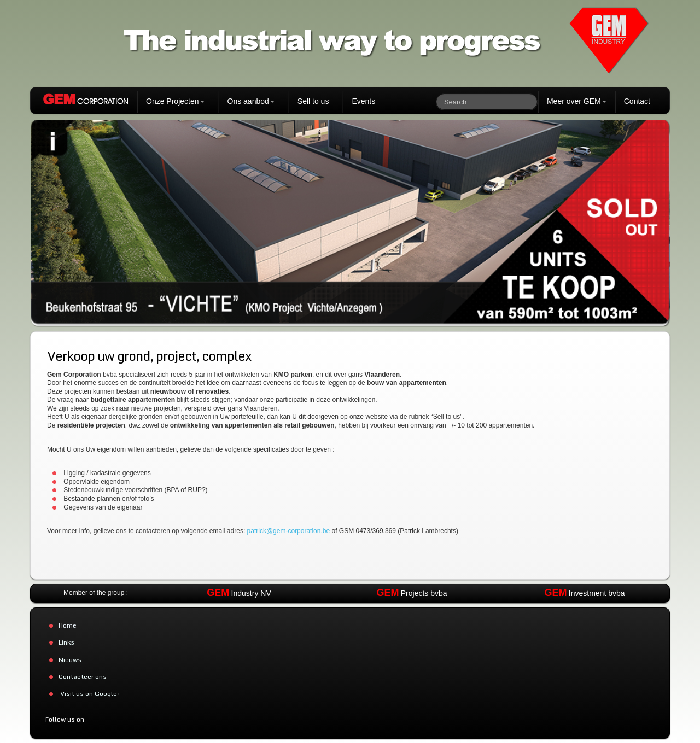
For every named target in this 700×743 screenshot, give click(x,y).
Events (363, 101)
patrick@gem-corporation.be (289, 531)
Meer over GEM (577, 101)
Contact (637, 101)
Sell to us (313, 101)
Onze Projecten (175, 101)
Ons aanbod (251, 101)
